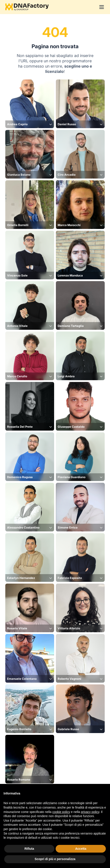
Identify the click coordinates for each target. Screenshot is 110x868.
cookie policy (61, 812)
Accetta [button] (81, 849)
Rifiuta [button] (29, 849)
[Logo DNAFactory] (27, 7)
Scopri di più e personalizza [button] (55, 859)
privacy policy (90, 812)
